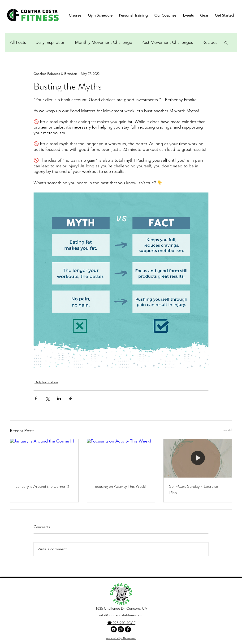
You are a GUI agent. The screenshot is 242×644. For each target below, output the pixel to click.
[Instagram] (121, 629)
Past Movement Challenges (167, 42)
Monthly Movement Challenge (104, 42)
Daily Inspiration (50, 42)
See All (227, 430)
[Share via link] (71, 398)
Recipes (210, 42)
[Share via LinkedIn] (59, 398)
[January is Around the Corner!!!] (44, 458)
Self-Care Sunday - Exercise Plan (194, 489)
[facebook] (128, 629)
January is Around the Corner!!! (42, 486)
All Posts (18, 42)
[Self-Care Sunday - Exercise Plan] (198, 458)
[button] (226, 43)
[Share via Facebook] (36, 398)
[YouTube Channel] (114, 629)
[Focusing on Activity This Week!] (121, 458)
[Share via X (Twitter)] (47, 398)
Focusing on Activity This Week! (119, 486)
